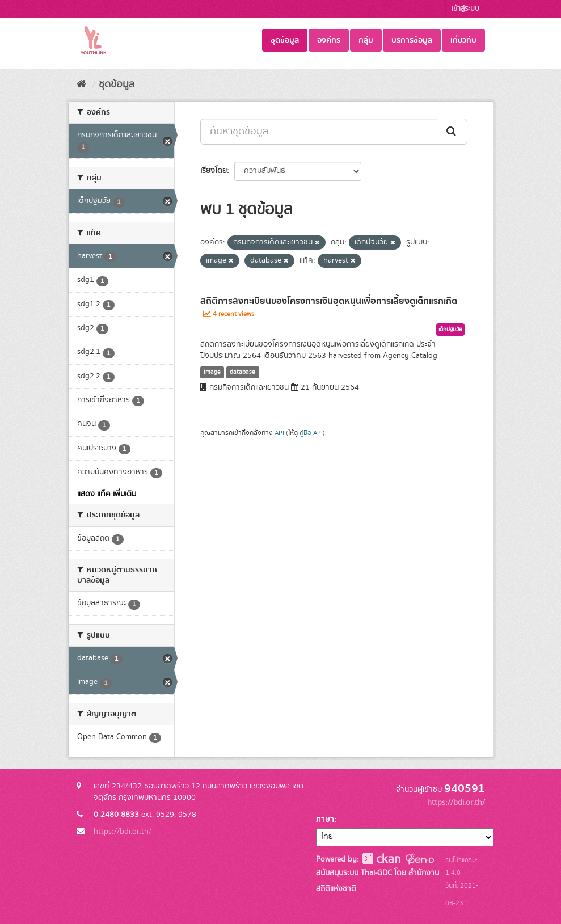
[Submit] (452, 132)
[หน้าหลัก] (81, 85)
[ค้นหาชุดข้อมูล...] (319, 132)
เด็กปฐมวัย (450, 330)
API (279, 433)
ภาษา (325, 820)
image (212, 372)
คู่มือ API (311, 433)
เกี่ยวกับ (463, 40)
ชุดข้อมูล (285, 40)
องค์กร (329, 40)
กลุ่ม (366, 40)
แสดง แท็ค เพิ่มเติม (107, 494)
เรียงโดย (214, 171)
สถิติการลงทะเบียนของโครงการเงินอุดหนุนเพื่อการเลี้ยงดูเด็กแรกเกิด (329, 301)
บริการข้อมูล (412, 40)
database (242, 372)
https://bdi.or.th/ (123, 832)
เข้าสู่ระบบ (465, 9)
